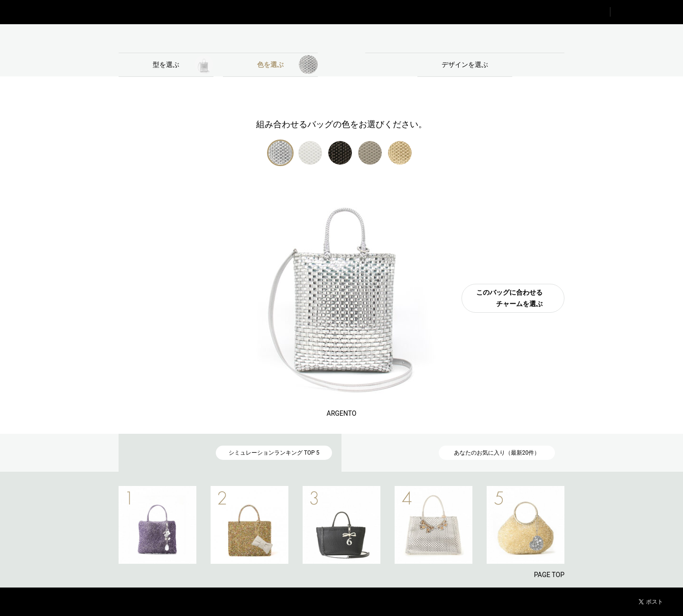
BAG (218, 38)
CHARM (465, 38)
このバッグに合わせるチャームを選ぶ (509, 298)
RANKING (574, 12)
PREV (102, 525)
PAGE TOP (549, 575)
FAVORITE (647, 12)
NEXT (581, 525)
